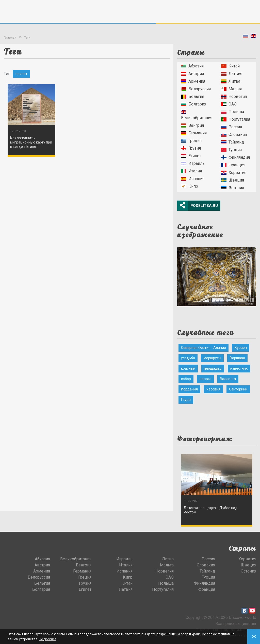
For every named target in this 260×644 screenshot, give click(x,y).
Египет (191, 156)
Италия (191, 171)
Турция (231, 150)
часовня (213, 389)
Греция (191, 141)
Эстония (233, 188)
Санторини (238, 389)
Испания (193, 179)
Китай (230, 66)
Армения (193, 81)
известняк (239, 368)
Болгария (194, 104)
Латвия (232, 74)
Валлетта (228, 379)
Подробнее (48, 639)
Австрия (192, 74)
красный (188, 368)
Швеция (233, 180)
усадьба (188, 358)
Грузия (191, 148)
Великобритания (197, 115)
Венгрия (192, 125)
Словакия (234, 135)
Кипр (190, 186)
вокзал (205, 379)
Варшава (237, 358)
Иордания (189, 389)
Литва (231, 81)
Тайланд (233, 142)
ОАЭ (229, 104)
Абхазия (192, 66)
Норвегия (234, 96)
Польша (233, 112)
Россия (232, 127)
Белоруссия (196, 89)
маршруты (212, 358)
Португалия (236, 119)
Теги (27, 37)
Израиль (193, 163)
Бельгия (193, 96)
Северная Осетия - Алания (204, 348)
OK (254, 637)
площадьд (213, 368)
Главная (10, 37)
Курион (241, 348)
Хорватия (234, 173)
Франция (233, 165)
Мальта (232, 89)
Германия (194, 133)
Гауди (186, 400)
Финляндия (235, 157)
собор (186, 379)
